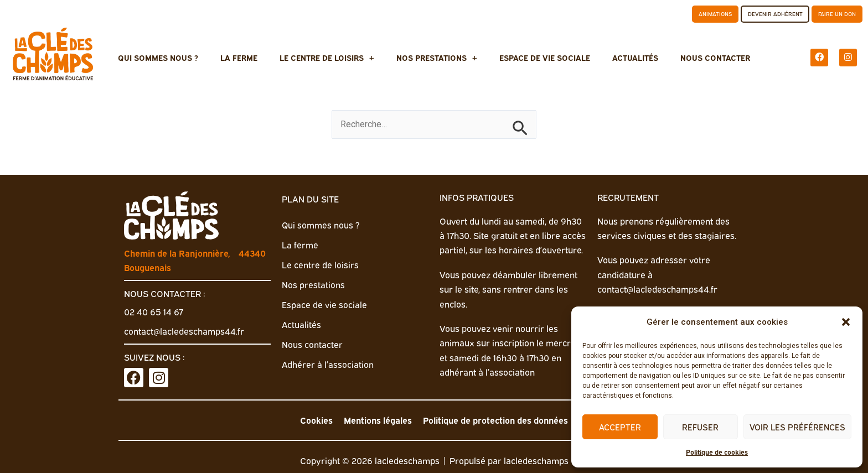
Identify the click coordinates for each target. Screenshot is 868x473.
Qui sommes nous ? (183, 57)
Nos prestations (437, 57)
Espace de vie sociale (536, 57)
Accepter (620, 427)
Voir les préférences (797, 427)
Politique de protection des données (498, 420)
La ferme (255, 57)
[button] (846, 322)
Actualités (619, 57)
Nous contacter (690, 57)
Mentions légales (374, 420)
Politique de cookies (717, 452)
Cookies (311, 420)
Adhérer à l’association (328, 361)
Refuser (700, 427)
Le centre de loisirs (335, 57)
